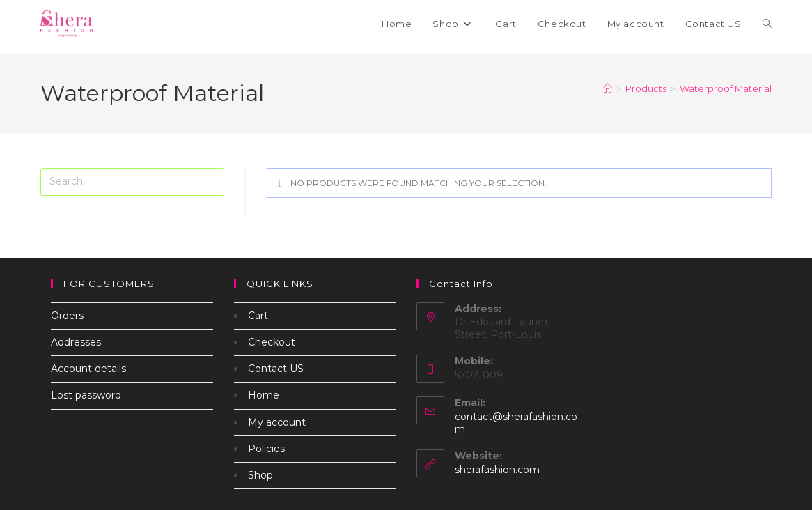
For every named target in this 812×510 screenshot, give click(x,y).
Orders (67, 316)
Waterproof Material (726, 88)
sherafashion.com (497, 470)
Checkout (272, 342)
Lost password (86, 395)
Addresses (76, 342)
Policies (266, 449)
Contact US (276, 369)
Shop (260, 475)
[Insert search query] (132, 182)
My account (277, 422)
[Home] (608, 88)
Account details (88, 369)
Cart (258, 316)
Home (264, 395)
